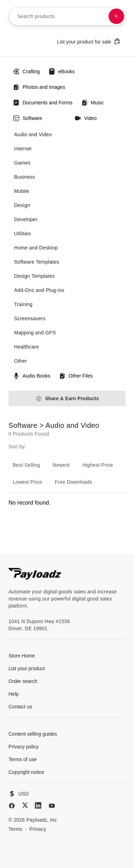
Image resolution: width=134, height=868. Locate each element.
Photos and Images (39, 87)
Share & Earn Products (67, 399)
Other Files (76, 376)
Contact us (20, 707)
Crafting (26, 71)
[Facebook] (12, 806)
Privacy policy (24, 747)
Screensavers (30, 318)
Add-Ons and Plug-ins (39, 290)
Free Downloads (74, 482)
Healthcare (27, 347)
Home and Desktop (36, 248)
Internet (23, 149)
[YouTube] (52, 806)
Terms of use (23, 759)
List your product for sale (89, 41)
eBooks (62, 71)
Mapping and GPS (35, 333)
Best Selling (26, 465)
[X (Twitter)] (25, 805)
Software (27, 118)
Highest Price (98, 465)
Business (25, 177)
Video (86, 118)
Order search (23, 681)
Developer (26, 219)
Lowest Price (28, 482)
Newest (61, 465)
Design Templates (35, 276)
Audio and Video (33, 134)
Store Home (22, 656)
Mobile (22, 191)
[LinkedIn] (38, 805)
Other (20, 361)
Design (22, 205)
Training (23, 304)
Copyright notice (26, 772)
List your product (27, 668)
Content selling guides (33, 734)
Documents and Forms (43, 103)
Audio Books (32, 376)
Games (22, 163)
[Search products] (116, 16)
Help (14, 694)
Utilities (23, 234)
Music (93, 103)
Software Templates (37, 262)
